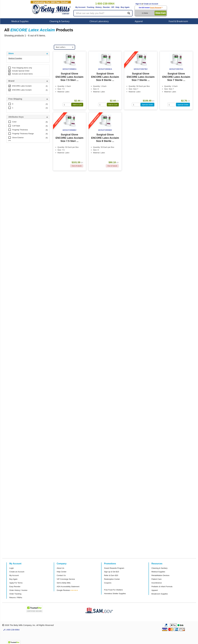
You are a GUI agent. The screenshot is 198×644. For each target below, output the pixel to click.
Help (117, 7)
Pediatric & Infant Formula (162, 587)
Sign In (138, 4)
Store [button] (11, 53)
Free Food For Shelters (113, 590)
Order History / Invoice (18, 590)
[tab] (28, 53)
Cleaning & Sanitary (60, 21)
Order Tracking (15, 594)
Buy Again (125, 7)
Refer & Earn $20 (111, 575)
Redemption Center (112, 579)
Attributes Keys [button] (16, 117)
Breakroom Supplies (160, 594)
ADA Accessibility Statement (68, 587)
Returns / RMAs (16, 598)
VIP (113, 7)
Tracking (90, 7)
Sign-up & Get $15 (112, 572)
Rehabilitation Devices (160, 575)
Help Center (62, 572)
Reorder (106, 7)
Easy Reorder (15, 587)
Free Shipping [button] (15, 99)
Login (12, 568)
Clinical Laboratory (99, 21)
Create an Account (151, 4)
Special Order (147, 105)
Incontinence (157, 583)
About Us (60, 568)
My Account (80, 7)
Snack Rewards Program (114, 568)
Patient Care (156, 579)
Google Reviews (63, 590)
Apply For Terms (16, 583)
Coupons (108, 583)
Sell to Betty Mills (64, 583)
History (99, 7)
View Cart (160, 13)
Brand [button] (11, 81)
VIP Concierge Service (66, 579)
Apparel (139, 21)
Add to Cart (77, 105)
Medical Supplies (20, 21)
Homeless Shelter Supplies (115, 594)
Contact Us (61, 575)
